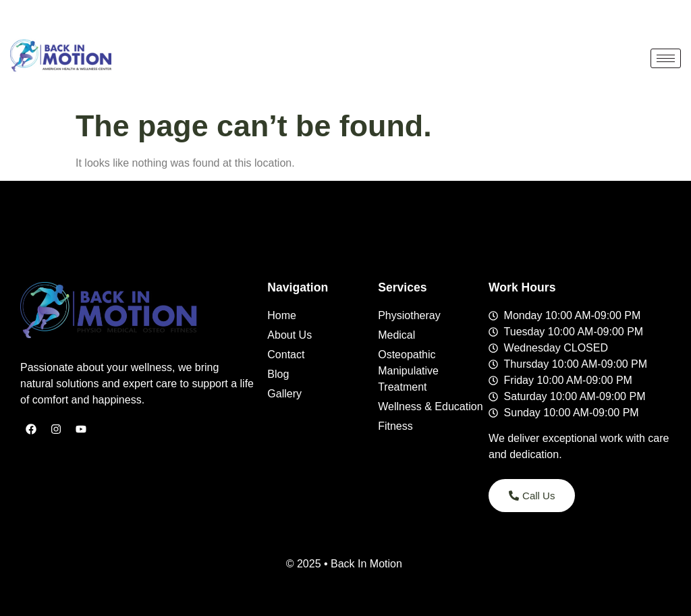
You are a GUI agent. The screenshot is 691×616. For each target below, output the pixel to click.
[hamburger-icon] (666, 58)
